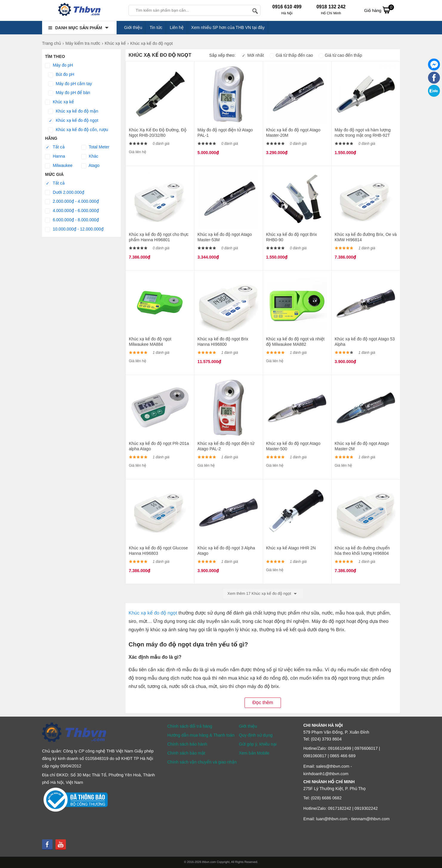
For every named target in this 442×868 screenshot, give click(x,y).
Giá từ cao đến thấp (340, 55)
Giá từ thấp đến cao (291, 55)
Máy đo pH (59, 65)
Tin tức (156, 27)
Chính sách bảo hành (187, 744)
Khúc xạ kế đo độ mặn (73, 111)
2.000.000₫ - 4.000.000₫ (72, 202)
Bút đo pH (61, 75)
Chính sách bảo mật (186, 753)
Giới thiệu (133, 27)
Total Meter (95, 147)
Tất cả (55, 147)
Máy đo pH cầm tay (70, 84)
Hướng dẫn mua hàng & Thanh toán (201, 735)
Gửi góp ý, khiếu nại (258, 744)
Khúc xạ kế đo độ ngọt (73, 121)
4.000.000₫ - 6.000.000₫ (72, 211)
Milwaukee (59, 166)
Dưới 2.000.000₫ (65, 193)
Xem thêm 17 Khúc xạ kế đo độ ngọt (263, 594)
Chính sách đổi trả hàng (190, 726)
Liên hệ (177, 27)
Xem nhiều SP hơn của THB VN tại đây (228, 27)
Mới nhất (252, 55)
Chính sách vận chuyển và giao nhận (202, 762)
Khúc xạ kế (59, 102)
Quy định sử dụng (256, 735)
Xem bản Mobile (254, 753)
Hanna (55, 156)
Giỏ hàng (379, 10)
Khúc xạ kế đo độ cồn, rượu (78, 130)
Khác (90, 156)
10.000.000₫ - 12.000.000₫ (74, 229)
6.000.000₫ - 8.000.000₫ (72, 220)
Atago (90, 166)
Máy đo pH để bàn (69, 93)
